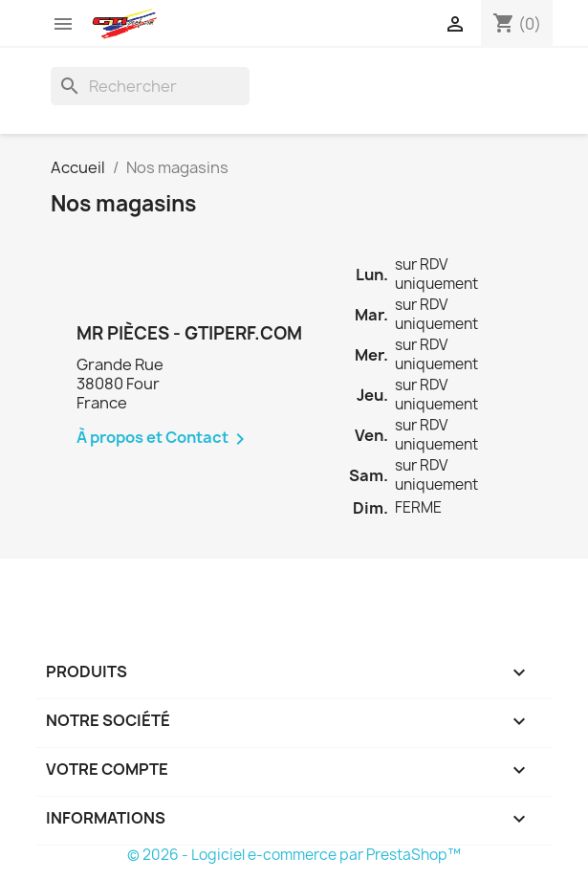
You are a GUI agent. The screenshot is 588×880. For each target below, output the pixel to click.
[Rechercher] (150, 86)
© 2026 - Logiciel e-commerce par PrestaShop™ (294, 855)
